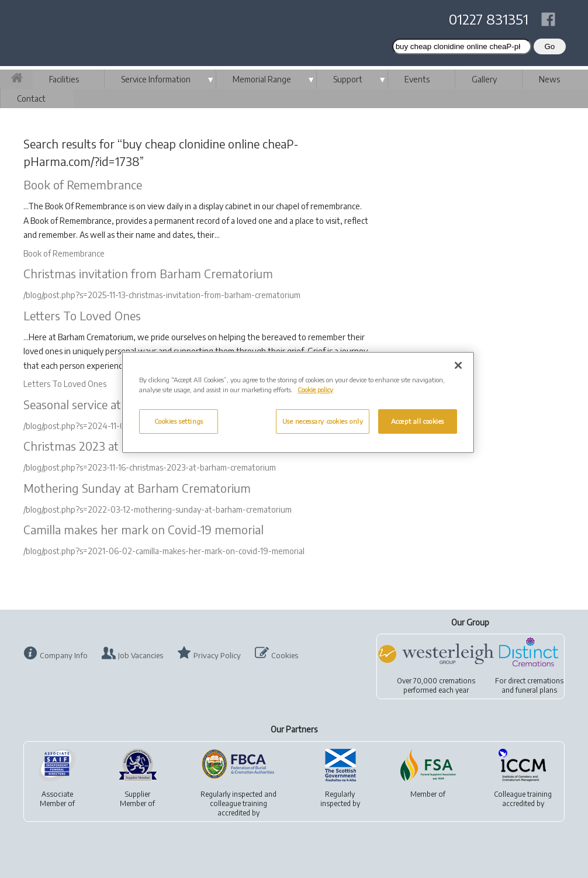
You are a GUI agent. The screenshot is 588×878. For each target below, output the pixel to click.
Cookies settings (179, 421)
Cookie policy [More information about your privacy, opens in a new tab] (315, 390)
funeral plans (536, 690)
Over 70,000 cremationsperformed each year (436, 685)
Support (348, 79)
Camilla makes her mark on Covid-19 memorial (143, 529)
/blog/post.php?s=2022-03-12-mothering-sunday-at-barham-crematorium (158, 509)
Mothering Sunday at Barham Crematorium (137, 488)
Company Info (64, 655)
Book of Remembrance (83, 184)
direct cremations (536, 681)
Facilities (64, 79)
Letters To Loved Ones (82, 315)
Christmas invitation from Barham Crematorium (148, 273)
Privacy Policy (217, 655)
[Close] (458, 365)
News (549, 79)
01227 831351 (489, 19)
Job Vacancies (141, 655)
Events (417, 79)
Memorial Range (262, 79)
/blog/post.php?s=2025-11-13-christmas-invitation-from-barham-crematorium (162, 295)
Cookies (285, 655)
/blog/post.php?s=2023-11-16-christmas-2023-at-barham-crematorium (150, 467)
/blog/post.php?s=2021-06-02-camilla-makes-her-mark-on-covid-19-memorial (164, 551)
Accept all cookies (418, 421)
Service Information (156, 79)
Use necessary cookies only (323, 421)
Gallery (484, 79)
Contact (31, 98)
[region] (298, 402)
